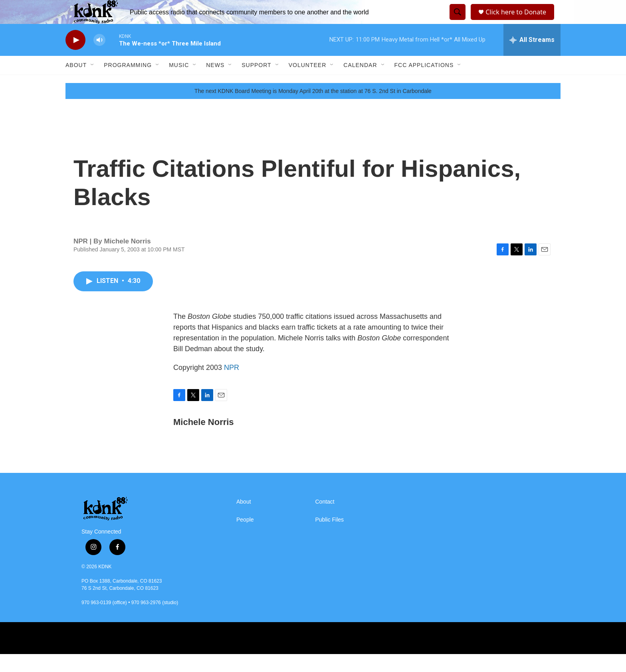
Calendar (360, 83)
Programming (128, 83)
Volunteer (308, 83)
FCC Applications (424, 83)
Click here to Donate (518, 21)
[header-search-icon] (456, 21)
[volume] (99, 58)
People (245, 538)
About (76, 83)
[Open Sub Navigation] (93, 83)
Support (256, 83)
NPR (232, 385)
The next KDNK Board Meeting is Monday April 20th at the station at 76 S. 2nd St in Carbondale (313, 109)
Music (179, 83)
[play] (75, 58)
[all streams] (532, 58)
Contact (325, 520)
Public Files (330, 538)
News (215, 83)
